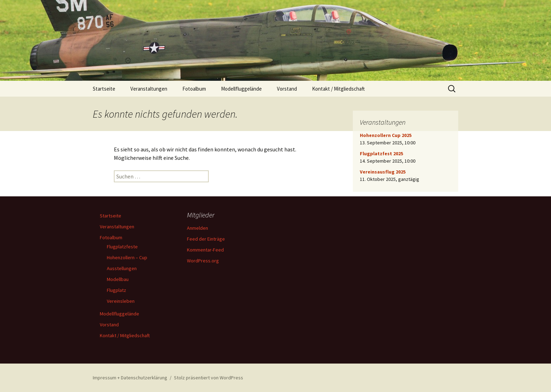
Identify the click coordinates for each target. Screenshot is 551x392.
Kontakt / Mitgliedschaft (338, 89)
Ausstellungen (122, 268)
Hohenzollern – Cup (127, 257)
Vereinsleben (121, 301)
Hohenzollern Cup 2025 (386, 135)
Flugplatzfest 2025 (381, 153)
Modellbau (118, 279)
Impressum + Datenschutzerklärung (130, 378)
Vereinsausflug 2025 (383, 172)
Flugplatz (116, 290)
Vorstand (287, 89)
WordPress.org (203, 261)
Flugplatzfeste (122, 247)
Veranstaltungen (149, 89)
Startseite (104, 89)
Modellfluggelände (241, 89)
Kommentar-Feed (205, 250)
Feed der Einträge (206, 239)
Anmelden (197, 228)
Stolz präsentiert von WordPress (209, 378)
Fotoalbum (194, 89)
